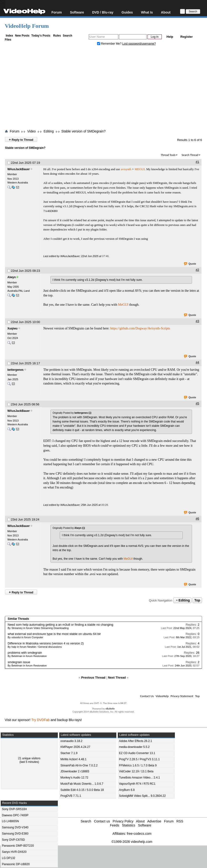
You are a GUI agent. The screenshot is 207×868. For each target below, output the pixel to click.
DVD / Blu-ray (103, 12)
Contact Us (147, 696)
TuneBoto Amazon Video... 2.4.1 (139, 778)
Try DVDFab (41, 720)
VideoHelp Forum (27, 26)
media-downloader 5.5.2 (134, 747)
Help (170, 37)
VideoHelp (162, 696)
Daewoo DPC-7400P (15, 815)
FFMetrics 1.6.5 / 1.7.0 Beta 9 (138, 765)
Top (197, 600)
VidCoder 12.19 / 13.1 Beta (136, 771)
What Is (147, 12)
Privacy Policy (123, 821)
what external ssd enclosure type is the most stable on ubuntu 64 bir (54, 634)
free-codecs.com (139, 834)
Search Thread (190, 155)
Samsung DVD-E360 (15, 834)
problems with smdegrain (25, 653)
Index (9, 36)
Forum (57, 12)
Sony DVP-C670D (13, 840)
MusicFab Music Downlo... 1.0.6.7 (82, 784)
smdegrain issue (19, 662)
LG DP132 (9, 858)
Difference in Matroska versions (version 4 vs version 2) (46, 643)
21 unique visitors (29, 758)
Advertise (154, 821)
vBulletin (110, 709)
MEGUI (140, 169)
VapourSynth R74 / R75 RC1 (137, 784)
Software (77, 12)
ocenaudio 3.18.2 (71, 741)
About (166, 12)
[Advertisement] (106, 89)
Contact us (102, 821)
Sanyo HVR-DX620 (14, 852)
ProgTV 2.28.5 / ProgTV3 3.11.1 (139, 759)
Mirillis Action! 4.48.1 (73, 759)
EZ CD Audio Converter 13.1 (137, 753)
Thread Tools (168, 155)
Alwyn (12, 277)
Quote (190, 264)
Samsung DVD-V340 (15, 827)
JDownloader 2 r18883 (75, 771)
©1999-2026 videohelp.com (132, 842)
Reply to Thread (21, 139)
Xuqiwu (12, 328)
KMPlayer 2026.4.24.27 (75, 747)
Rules (57, 36)
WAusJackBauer (19, 169)
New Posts (22, 36)
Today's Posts (41, 36)
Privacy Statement (182, 696)
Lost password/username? (139, 44)
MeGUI (123, 305)
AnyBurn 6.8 (127, 790)
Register (187, 37)
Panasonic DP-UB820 (16, 864)
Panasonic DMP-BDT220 (18, 846)
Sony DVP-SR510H (14, 809)
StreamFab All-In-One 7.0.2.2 (79, 765)
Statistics (128, 825)
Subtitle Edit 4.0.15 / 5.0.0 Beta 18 (82, 790)
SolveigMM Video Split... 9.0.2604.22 (142, 796)
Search (68, 36)
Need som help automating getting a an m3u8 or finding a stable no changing (60, 625)
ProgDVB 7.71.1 (71, 796)
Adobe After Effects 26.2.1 (136, 741)
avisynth (126, 169)
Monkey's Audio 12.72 (74, 778)
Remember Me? (110, 44)
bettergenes (15, 370)
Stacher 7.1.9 (69, 753)
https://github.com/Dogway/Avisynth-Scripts (140, 328)
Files (8, 40)
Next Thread (117, 678)
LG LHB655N (10, 821)
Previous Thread (93, 678)
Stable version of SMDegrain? (84, 131)
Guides (127, 12)
